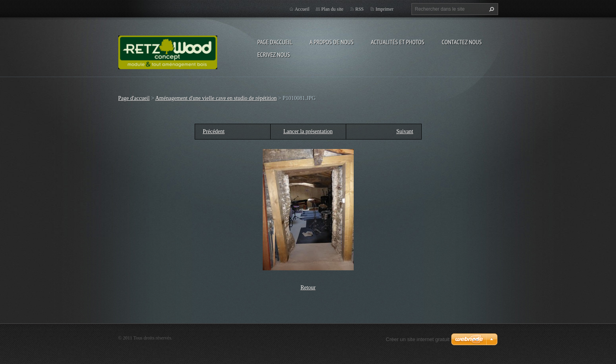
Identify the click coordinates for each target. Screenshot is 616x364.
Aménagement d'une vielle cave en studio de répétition (216, 98)
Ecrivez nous (274, 55)
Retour (308, 288)
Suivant (405, 131)
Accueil (302, 9)
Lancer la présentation (308, 131)
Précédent (214, 131)
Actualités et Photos (397, 42)
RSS (359, 9)
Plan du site (332, 9)
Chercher (491, 9)
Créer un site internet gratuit (418, 339)
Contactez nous (462, 42)
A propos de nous (332, 42)
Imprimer (384, 9)
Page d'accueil (275, 42)
